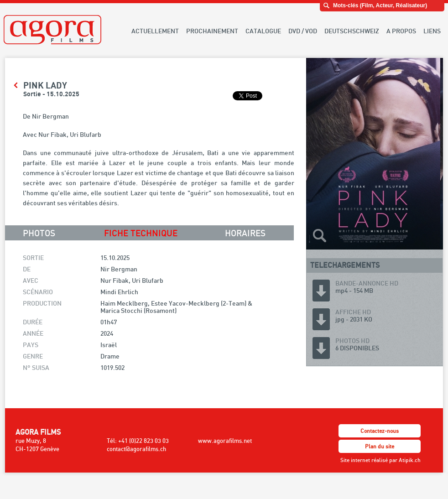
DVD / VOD (303, 31)
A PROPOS (401, 31)
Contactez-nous (380, 431)
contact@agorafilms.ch (136, 449)
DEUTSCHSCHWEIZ (352, 31)
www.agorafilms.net (225, 441)
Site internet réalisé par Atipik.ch (380, 460)
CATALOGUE (263, 31)
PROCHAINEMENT (212, 31)
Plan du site (380, 446)
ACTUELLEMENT (155, 31)
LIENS (432, 31)
